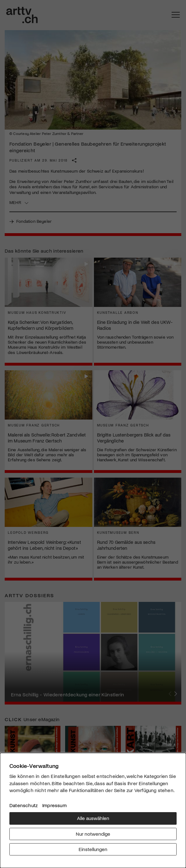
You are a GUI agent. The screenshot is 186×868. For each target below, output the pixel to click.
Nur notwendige (93, 834)
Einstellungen (93, 849)
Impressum (54, 805)
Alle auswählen (93, 818)
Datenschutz (23, 805)
